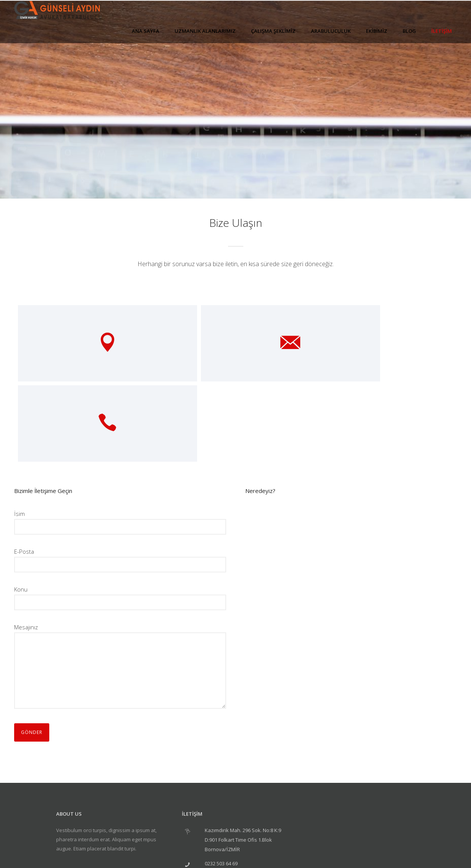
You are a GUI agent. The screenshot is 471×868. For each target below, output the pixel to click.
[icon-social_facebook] (88, 797)
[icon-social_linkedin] (109, 797)
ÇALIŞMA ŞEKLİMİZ (273, 31)
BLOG (409, 31)
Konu (120, 518)
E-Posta (120, 480)
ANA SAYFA (146, 31)
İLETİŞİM (442, 31)
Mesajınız (120, 587)
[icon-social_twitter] (128, 797)
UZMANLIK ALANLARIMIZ (205, 31)
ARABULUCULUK (331, 31)
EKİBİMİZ (377, 31)
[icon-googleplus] (67, 797)
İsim (120, 442)
